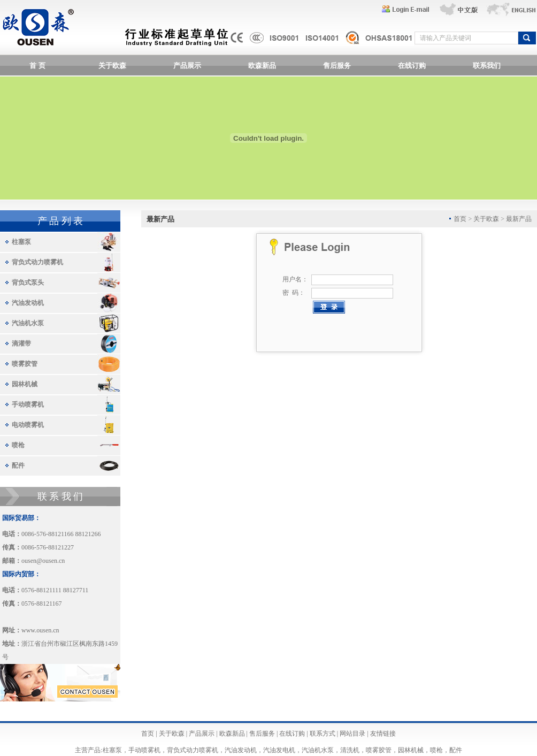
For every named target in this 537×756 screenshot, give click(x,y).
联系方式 (323, 734)
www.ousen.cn (40, 630)
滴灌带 (21, 343)
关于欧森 (112, 66)
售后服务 (337, 66)
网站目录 (352, 734)
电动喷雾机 (28, 425)
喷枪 (18, 445)
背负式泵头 (28, 282)
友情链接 (383, 734)
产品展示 (187, 66)
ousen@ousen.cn (43, 561)
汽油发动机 (28, 303)
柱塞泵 (21, 242)
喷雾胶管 (25, 364)
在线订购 (412, 66)
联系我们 (487, 66)
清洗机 (350, 750)
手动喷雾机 (28, 404)
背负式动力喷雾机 (37, 262)
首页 (148, 734)
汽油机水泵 (28, 323)
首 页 (37, 66)
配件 (18, 465)
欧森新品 (262, 66)
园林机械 (25, 384)
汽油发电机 (279, 750)
